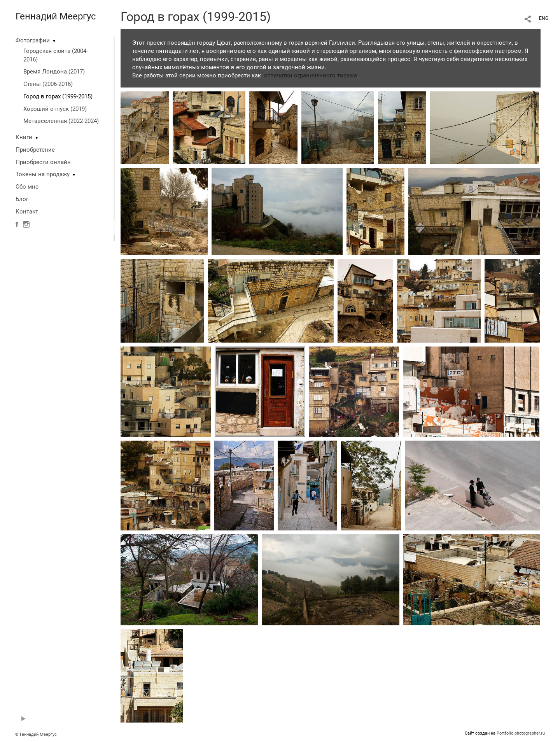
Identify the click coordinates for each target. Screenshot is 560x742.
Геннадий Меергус (56, 16)
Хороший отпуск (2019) (55, 109)
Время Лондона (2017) (54, 72)
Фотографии (33, 40)
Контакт (27, 212)
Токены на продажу (43, 174)
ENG (544, 18)
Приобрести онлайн (43, 162)
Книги (24, 137)
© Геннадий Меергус (36, 734)
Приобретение (35, 150)
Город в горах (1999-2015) (58, 96)
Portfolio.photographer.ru (521, 733)
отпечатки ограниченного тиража (311, 75)
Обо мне (27, 187)
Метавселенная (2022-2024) (61, 121)
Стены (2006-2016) (48, 84)
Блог (22, 199)
